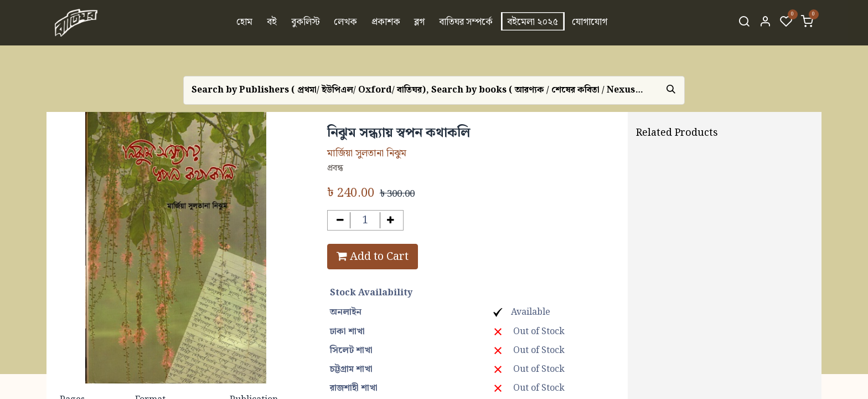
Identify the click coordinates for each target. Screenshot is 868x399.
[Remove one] (340, 220)
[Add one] (391, 220)
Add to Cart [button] (373, 257)
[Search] (744, 23)
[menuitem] (245, 23)
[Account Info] (765, 23)
